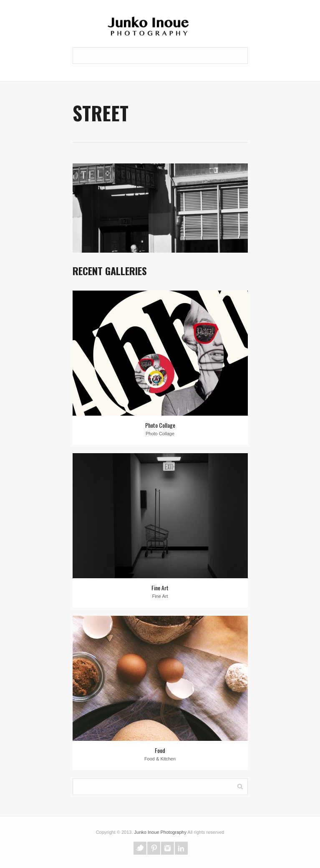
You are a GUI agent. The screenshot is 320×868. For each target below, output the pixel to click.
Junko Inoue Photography (160, 832)
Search (240, 786)
